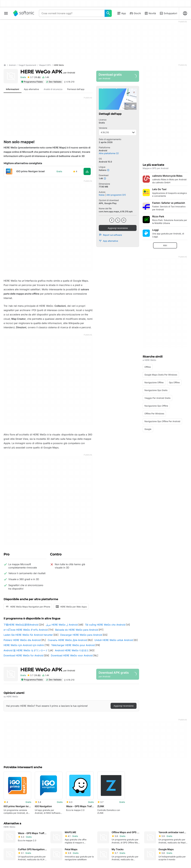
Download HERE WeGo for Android (24, 655)
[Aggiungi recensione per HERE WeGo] (34, 77)
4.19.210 (118, 132)
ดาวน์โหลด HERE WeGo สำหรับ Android (26, 630)
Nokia (102, 195)
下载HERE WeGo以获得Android (21, 625)
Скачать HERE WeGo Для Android (67, 640)
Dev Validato (54, 82)
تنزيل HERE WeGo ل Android (62, 625)
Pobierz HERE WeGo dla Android (22, 640)
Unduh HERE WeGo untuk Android (114, 640)
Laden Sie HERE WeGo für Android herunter (28, 635)
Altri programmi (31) (116, 195)
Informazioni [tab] (13, 89)
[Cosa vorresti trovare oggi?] (108, 13)
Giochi (135, 13)
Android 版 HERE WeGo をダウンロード (26, 650)
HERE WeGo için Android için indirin (24, 645)
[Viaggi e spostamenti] (27, 65)
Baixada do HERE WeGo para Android (77, 630)
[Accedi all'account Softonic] (185, 13)
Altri (165, 245)
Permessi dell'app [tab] (76, 89)
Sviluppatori (168, 13)
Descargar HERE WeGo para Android (81, 635)
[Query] (72, 13)
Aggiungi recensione (118, 228)
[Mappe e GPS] (45, 65)
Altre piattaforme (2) (109, 153)
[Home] (5, 65)
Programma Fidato (32, 82)
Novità (150, 13)
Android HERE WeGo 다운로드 (72, 650)
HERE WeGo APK (48, 72)
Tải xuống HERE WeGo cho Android (105, 625)
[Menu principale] (6, 13)
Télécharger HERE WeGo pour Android (73, 645)
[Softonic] (24, 13)
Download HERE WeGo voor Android (72, 655)
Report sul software (110, 235)
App (122, 13)
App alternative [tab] (31, 89)
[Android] (12, 65)
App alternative (108, 241)
